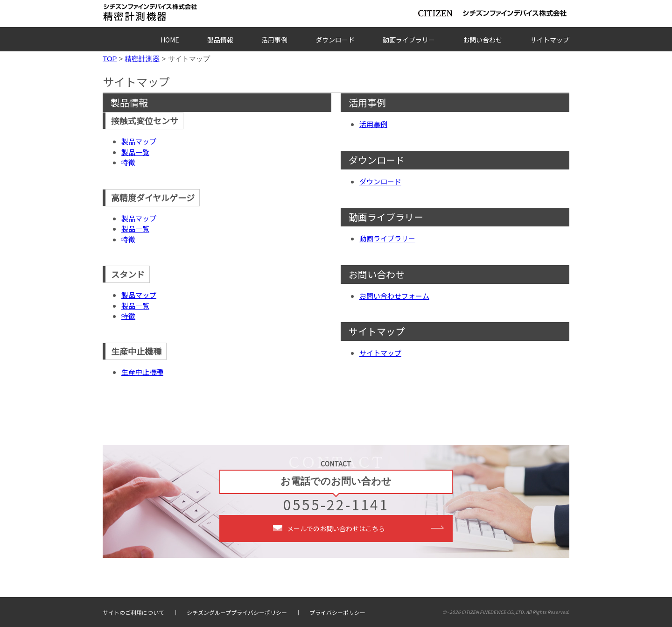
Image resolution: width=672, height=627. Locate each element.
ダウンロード (335, 40)
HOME (170, 40)
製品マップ (139, 141)
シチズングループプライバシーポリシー (237, 612)
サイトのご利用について (133, 612)
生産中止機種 (142, 372)
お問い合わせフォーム (394, 296)
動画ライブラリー (409, 40)
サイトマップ (550, 40)
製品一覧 (135, 152)
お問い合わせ (483, 40)
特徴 (128, 162)
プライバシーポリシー (337, 612)
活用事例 (274, 40)
